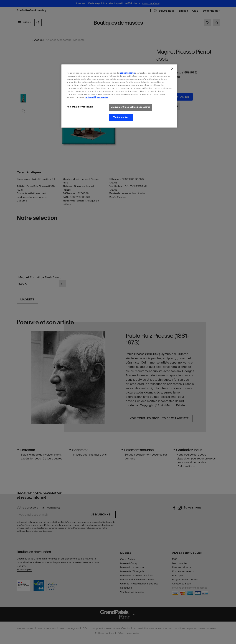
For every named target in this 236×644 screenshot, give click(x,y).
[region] (119, 96)
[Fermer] (172, 69)
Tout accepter (121, 117)
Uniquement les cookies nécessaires (130, 107)
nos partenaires (127, 73)
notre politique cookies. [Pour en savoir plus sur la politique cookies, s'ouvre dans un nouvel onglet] (97, 97)
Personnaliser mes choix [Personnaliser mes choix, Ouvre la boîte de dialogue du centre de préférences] (80, 107)
